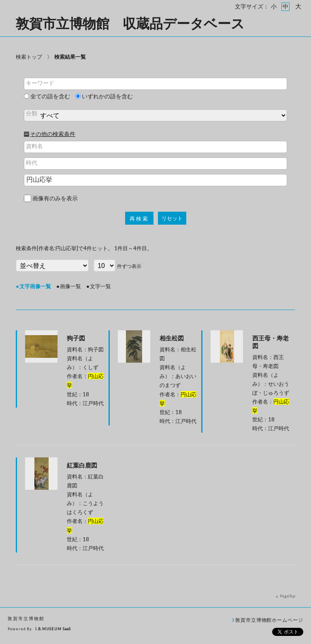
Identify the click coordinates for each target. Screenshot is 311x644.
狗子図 (76, 338)
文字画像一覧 (35, 286)
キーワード (40, 83)
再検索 (139, 219)
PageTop (288, 596)
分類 (32, 113)
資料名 (34, 146)
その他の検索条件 (53, 134)
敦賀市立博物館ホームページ (269, 620)
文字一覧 (100, 286)
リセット (172, 218)
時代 (32, 163)
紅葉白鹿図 (82, 465)
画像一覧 (70, 286)
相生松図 (172, 338)
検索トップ (29, 57)
